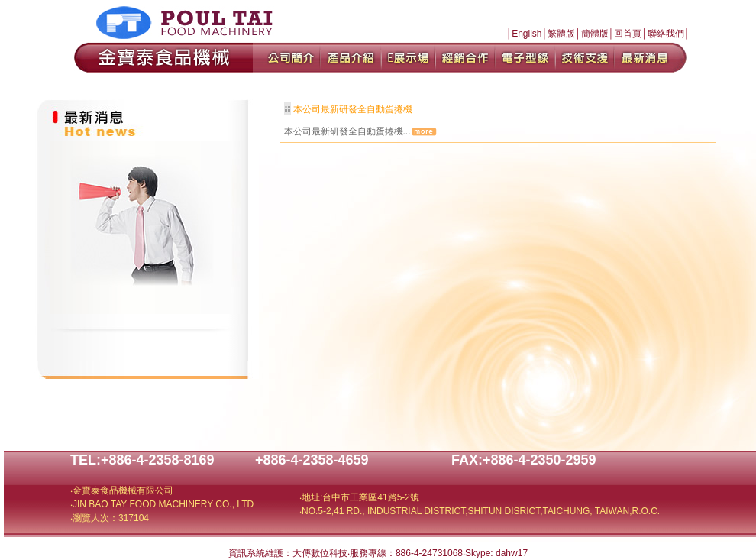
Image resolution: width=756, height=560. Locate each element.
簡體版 (595, 34)
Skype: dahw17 (496, 553)
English (527, 34)
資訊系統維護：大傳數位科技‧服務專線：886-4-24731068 (346, 553)
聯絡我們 (666, 34)
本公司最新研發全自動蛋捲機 (353, 109)
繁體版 (561, 34)
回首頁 (628, 34)
